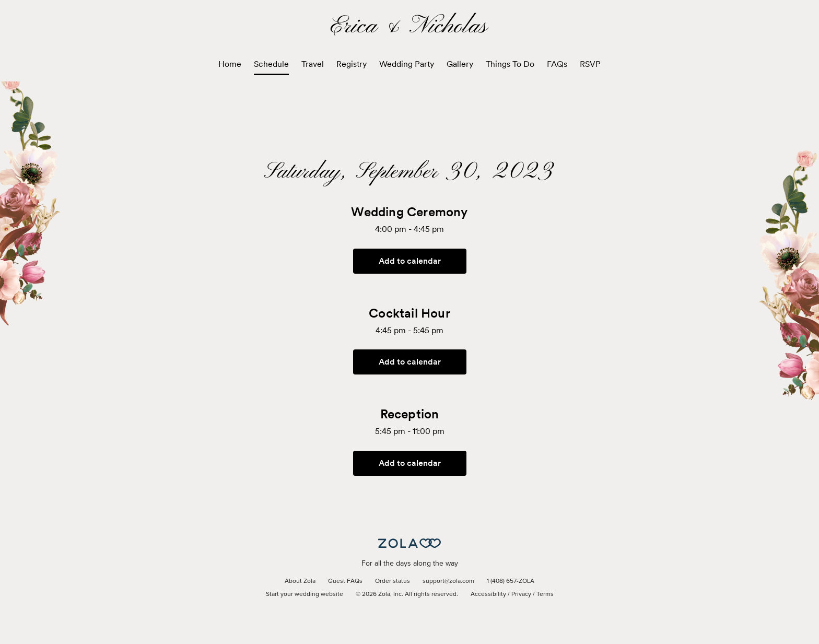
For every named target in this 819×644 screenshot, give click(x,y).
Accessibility (488, 594)
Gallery (460, 64)
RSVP (590, 64)
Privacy (521, 594)
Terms (545, 594)
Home (230, 64)
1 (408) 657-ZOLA (511, 581)
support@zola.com (448, 581)
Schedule (271, 64)
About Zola (300, 581)
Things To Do (510, 64)
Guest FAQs (345, 581)
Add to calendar (410, 261)
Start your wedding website (305, 594)
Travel (313, 64)
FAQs (557, 64)
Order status (393, 581)
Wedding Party (407, 64)
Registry (352, 64)
